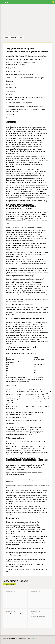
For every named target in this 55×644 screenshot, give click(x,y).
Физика (21, 37)
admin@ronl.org (34, 638)
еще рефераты (10, 584)
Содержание (11, 91)
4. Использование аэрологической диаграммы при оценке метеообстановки (27, 459)
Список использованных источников (25, 548)
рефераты (14, 37)
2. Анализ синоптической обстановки (25, 319)
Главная (6, 37)
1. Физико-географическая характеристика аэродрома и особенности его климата (21, 207)
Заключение (12, 518)
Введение (11, 122)
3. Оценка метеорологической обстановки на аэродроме (21, 348)
